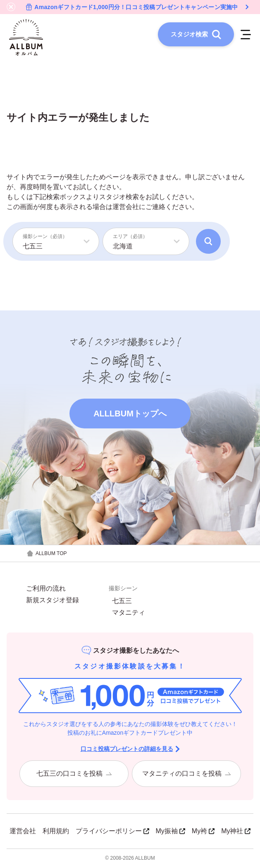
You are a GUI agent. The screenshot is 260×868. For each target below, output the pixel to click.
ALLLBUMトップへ (130, 414)
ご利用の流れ (46, 589)
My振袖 (171, 832)
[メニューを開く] (245, 35)
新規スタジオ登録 (52, 601)
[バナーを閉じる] (11, 7)
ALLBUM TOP (47, 554)
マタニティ (129, 613)
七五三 (122, 602)
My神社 (236, 832)
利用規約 (56, 832)
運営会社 (126, 208)
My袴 (203, 832)
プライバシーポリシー (112, 832)
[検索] (208, 242)
